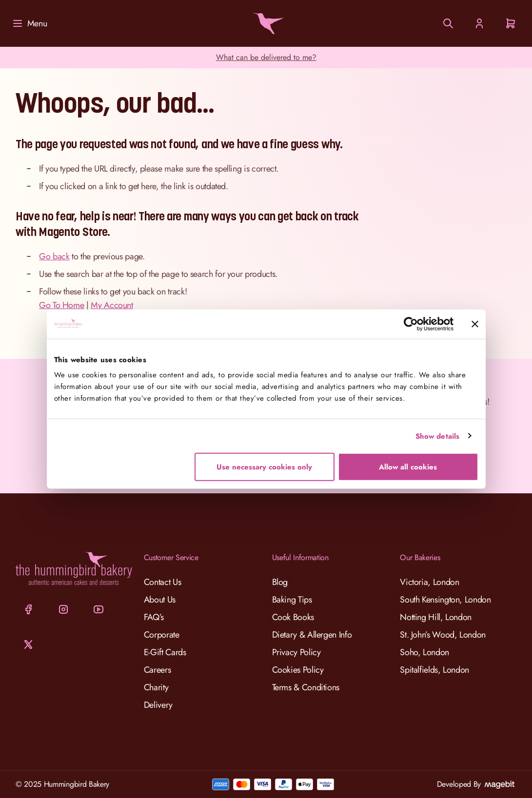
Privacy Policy (296, 652)
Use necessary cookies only (264, 467)
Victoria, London (429, 582)
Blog (280, 582)
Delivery (158, 705)
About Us (160, 600)
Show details (437, 436)
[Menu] (29, 23)
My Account (112, 305)
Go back (54, 256)
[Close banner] (475, 324)
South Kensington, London (445, 600)
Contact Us (162, 582)
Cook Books (293, 617)
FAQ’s (154, 617)
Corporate (162, 635)
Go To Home (61, 305)
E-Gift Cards (165, 652)
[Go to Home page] (266, 23)
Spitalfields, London (434, 670)
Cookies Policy (298, 670)
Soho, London (424, 652)
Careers (157, 670)
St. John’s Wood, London (443, 635)
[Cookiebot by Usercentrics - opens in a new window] (411, 324)
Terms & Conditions (306, 687)
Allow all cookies (408, 467)
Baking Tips (292, 600)
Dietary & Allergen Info (312, 635)
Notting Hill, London (436, 617)
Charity (156, 687)
